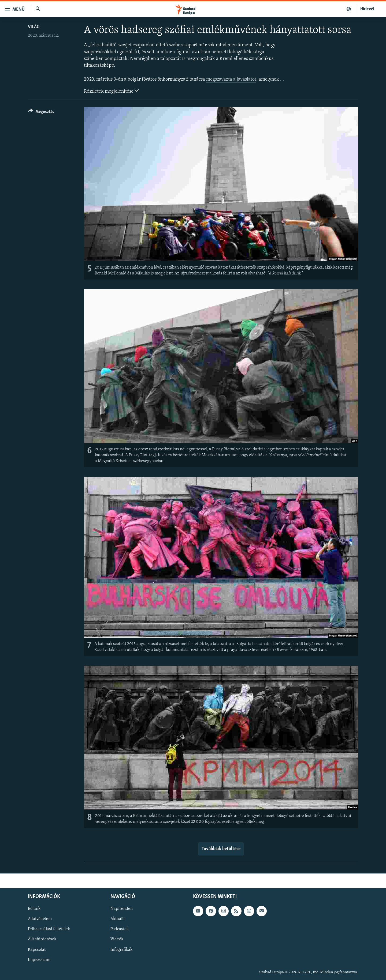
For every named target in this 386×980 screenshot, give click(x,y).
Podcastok (120, 929)
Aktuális (118, 919)
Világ (34, 27)
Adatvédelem (40, 919)
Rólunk (34, 909)
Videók (117, 940)
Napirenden (122, 909)
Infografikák (121, 950)
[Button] (41, 113)
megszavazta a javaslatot (231, 79)
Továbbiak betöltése (221, 849)
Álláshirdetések (42, 940)
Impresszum (39, 960)
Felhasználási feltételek (49, 929)
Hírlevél (367, 9)
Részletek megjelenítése (111, 91)
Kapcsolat (37, 950)
